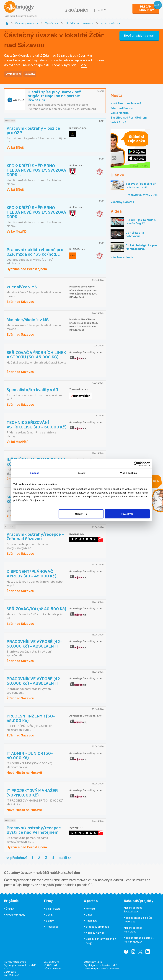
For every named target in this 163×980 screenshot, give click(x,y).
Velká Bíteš (118, 122)
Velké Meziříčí (120, 113)
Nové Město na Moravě (126, 103)
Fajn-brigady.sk (133, 942)
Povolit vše (127, 514)
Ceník (49, 915)
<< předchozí (16, 858)
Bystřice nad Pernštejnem (129, 118)
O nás (89, 915)
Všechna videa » (122, 257)
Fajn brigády (131, 912)
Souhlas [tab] (35, 473)
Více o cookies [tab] (129, 473)
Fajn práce (130, 932)
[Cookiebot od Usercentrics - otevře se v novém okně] (136, 464)
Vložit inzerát (54, 909)
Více (84, 65)
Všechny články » (122, 202)
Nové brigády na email (139, 36)
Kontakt (90, 909)
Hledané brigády (16, 915)
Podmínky (92, 921)
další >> (65, 858)
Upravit (81, 514)
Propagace (52, 927)
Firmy (100, 10)
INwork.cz (130, 922)
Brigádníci (76, 10)
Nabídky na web (95, 933)
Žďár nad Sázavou (123, 108)
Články (10, 909)
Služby (50, 921)
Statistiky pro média (98, 927)
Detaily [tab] (82, 473)
